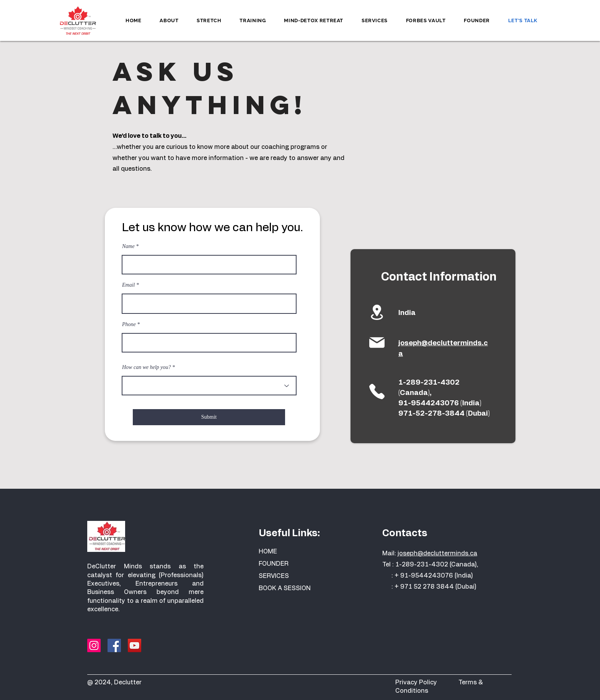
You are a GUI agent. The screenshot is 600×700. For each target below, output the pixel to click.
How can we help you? (147, 367)
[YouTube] (135, 645)
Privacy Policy (427, 682)
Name (128, 246)
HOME (268, 552)
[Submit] (209, 417)
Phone (129, 325)
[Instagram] (94, 645)
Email (128, 285)
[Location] (377, 312)
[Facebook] (114, 645)
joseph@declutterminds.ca (437, 553)
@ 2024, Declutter (114, 682)
